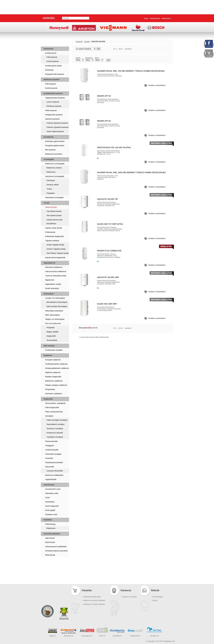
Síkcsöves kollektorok (54, 267)
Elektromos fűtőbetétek (54, 475)
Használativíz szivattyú (56, 424)
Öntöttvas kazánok (54, 106)
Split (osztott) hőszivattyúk (57, 306)
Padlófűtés (48, 520)
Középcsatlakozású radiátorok (57, 368)
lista (167, 49)
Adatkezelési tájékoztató (92, 597)
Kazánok (48, 42)
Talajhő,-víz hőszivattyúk (55, 319)
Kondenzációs (51, 53)
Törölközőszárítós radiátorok (56, 364)
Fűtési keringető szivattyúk (57, 420)
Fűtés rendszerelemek (54, 412)
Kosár (146, 18)
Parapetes (51, 193)
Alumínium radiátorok (54, 394)
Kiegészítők (51, 336)
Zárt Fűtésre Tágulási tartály (58, 253)
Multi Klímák (50, 542)
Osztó (47, 498)
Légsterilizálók (51, 479)
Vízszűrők (49, 458)
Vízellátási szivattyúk (55, 437)
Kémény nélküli (53, 185)
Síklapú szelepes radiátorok (56, 385)
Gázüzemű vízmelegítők (55, 176)
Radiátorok (48, 355)
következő (128, 49)
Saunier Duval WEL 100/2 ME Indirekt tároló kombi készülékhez (131, 172)
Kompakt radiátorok (53, 360)
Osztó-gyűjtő (50, 510)
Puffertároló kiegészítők (54, 236)
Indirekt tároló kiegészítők (55, 258)
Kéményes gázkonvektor (55, 141)
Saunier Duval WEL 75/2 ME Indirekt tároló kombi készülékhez (131, 71)
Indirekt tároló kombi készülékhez (55, 222)
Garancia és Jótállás (129, 597)
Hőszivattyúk (49, 294)
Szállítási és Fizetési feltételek (94, 604)
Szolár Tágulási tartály (55, 245)
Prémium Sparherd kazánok (58, 127)
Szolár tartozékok (52, 288)
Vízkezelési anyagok (53, 454)
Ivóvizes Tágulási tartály (56, 249)
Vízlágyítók (50, 446)
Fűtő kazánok (52, 57)
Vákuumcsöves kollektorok (56, 271)
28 (120, 49)
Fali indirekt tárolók (54, 211)
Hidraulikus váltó (52, 493)
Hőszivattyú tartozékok (54, 311)
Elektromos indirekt (54, 168)
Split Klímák (50, 538)
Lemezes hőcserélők (55, 471)
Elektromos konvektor (54, 154)
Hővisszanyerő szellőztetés (56, 547)
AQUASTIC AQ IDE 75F (107, 199)
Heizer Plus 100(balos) (109, 251)
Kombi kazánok (53, 61)
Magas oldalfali (52, 332)
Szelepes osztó (51, 514)
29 (122, 49)
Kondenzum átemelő (55, 433)
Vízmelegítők (49, 159)
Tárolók (46, 203)
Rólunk (155, 600)
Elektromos (51, 172)
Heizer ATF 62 (104, 96)
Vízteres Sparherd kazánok (57, 123)
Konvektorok (48, 137)
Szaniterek (49, 562)
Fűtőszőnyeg (50, 524)
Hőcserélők (50, 467)
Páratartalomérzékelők (54, 462)
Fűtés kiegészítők (52, 407)
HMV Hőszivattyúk (52, 315)
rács (162, 49)
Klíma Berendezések (52, 534)
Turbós (49, 189)
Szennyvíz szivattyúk (55, 428)
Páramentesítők (51, 441)
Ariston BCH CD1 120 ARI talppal (114, 147)
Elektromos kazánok (52, 79)
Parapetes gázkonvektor (55, 146)
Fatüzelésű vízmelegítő (54, 197)
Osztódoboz (50, 502)
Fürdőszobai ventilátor (54, 350)
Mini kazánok (50, 150)
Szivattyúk (49, 416)
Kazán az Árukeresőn (69, 633)
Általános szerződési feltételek (94, 600)
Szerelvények (49, 485)
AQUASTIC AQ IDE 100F (108, 277)
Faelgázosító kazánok (54, 115)
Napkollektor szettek (53, 284)
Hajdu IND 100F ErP (107, 304)
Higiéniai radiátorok (53, 372)
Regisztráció (166, 18)
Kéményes (49, 70)
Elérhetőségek (158, 597)
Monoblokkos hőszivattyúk (57, 302)
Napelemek (50, 280)
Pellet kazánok (51, 110)
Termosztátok (52, 340)
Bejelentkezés (155, 18)
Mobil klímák (50, 555)
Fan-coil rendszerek (53, 323)
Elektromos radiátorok (54, 381)
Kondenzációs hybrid (53, 66)
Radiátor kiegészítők (53, 377)
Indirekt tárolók (51, 207)
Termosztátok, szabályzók (55, 403)
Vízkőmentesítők (52, 450)
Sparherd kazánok (52, 119)
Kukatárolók (50, 579)
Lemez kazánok (53, 102)
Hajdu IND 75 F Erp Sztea (110, 224)
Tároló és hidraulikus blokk (56, 276)
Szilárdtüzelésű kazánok (53, 93)
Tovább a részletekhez (157, 85)
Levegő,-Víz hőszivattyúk (55, 298)
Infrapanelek (50, 389)
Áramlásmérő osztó (53, 489)
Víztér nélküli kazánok (55, 131)
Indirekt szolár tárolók (54, 228)
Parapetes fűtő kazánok (55, 74)
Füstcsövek (50, 570)
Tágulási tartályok (52, 241)
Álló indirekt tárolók (54, 216)
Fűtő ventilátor (49, 346)
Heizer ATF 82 (104, 121)
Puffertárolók (50, 232)
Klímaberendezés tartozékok (56, 551)
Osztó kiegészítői (52, 506)
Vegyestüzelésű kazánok (55, 98)
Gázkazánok (48, 49)
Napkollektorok (49, 263)
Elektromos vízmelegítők (55, 164)
